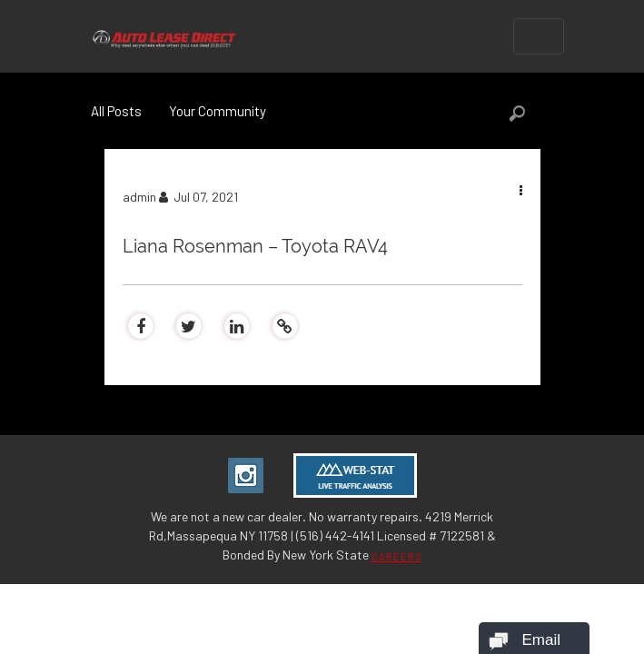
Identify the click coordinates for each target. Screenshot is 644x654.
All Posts (116, 111)
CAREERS (397, 556)
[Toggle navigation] (539, 36)
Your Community (218, 111)
